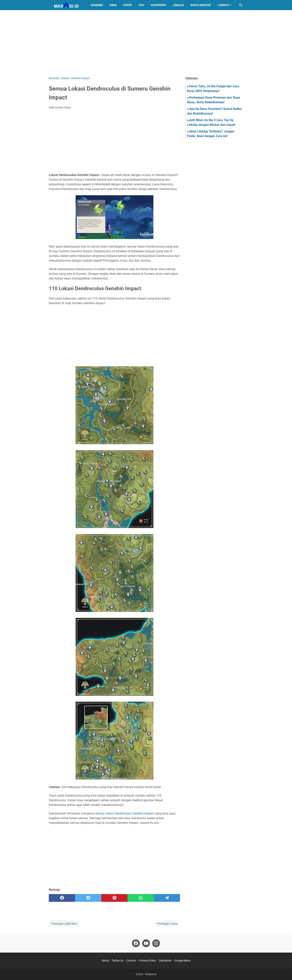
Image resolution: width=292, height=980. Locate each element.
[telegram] (167, 898)
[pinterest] (114, 898)
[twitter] (88, 898)
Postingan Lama (167, 924)
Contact (131, 961)
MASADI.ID (151, 974)
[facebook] (62, 898)
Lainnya (223, 5)
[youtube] (146, 943)
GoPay (128, 5)
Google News (183, 961)
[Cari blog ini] (241, 5)
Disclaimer (165, 961)
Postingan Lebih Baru (64, 924)
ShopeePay (159, 5)
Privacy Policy (148, 961)
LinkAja (178, 5)
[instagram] (156, 943)
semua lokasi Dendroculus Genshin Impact (125, 813)
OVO (141, 5)
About (105, 961)
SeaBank (97, 5)
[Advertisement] (146, 43)
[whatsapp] (141, 898)
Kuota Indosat (201, 5)
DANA (113, 5)
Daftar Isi (118, 961)
